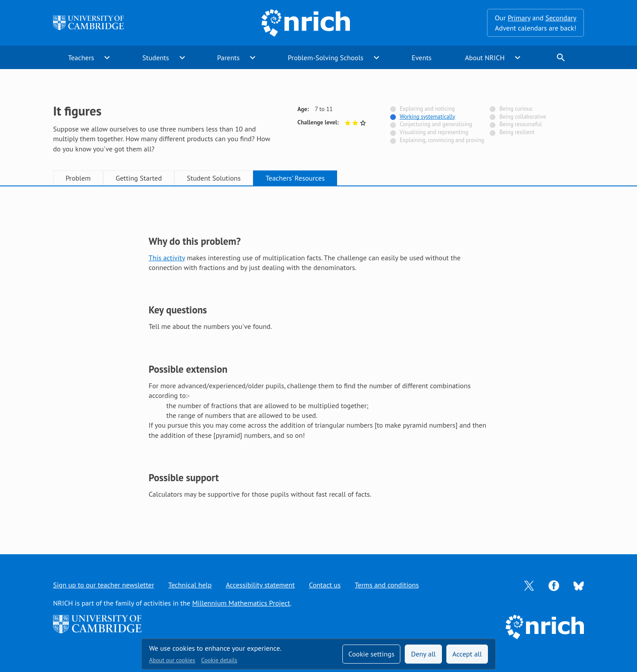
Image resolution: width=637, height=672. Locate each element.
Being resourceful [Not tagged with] (521, 124)
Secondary (561, 18)
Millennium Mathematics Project (241, 603)
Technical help (190, 585)
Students (156, 58)
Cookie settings (371, 654)
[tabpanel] (318, 361)
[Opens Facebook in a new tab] (554, 585)
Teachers (81, 58)
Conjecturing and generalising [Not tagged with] (436, 124)
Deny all (423, 654)
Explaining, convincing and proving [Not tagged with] (442, 140)
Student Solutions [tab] (214, 178)
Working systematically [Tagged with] (427, 117)
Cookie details (219, 660)
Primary (519, 18)
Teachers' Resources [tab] (295, 178)
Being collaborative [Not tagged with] (523, 117)
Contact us (325, 585)
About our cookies (172, 660)
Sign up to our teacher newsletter (104, 585)
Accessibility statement (260, 585)
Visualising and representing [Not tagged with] (434, 132)
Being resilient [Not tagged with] (517, 132)
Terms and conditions (387, 585)
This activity (167, 258)
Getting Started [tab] (138, 178)
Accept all (467, 654)
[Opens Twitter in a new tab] (529, 585)
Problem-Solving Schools (326, 58)
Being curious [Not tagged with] (516, 109)
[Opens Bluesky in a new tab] (579, 585)
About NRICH (485, 58)
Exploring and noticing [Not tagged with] (427, 109)
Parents (228, 58)
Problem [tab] (78, 178)
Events (421, 58)
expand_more (107, 58)
